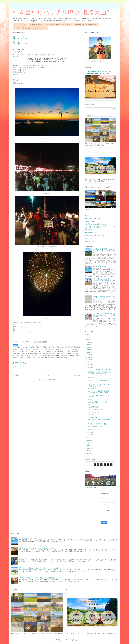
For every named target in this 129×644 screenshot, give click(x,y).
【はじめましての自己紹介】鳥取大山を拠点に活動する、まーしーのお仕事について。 (104, 315)
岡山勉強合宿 (92, 389)
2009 (88, 451)
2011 (88, 448)
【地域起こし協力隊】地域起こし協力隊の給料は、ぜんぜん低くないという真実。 (104, 298)
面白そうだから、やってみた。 (94, 235)
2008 (88, 453)
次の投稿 (17, 375)
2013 (88, 443)
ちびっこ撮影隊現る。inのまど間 (98, 402)
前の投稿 (77, 375)
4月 (89, 435)
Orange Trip (88, 221)
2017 (88, 347)
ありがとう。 (23, 558)
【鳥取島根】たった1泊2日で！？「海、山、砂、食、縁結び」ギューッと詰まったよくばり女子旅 (104, 281)
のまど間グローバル (94, 412)
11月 (90, 357)
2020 (88, 340)
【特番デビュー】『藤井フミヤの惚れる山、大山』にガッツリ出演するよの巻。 (104, 251)
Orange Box (88, 230)
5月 (89, 432)
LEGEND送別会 (93, 417)
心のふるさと (92, 415)
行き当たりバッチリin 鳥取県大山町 (62, 12)
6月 (89, 430)
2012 (88, 446)
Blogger (75, 640)
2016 (88, 350)
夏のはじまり (92, 378)
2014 (88, 441)
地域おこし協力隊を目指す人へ (102, 266)
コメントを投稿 (20, 367)
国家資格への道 (89, 241)
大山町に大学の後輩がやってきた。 (98, 424)
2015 (88, 352)
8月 (89, 365)
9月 (89, 362)
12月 (90, 355)
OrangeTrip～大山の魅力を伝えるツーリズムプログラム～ (30, 28)
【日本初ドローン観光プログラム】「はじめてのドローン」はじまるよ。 (40, 568)
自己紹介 (24, 25)
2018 (88, 345)
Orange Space (89, 233)
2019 (88, 342)
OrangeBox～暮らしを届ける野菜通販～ (86, 25)
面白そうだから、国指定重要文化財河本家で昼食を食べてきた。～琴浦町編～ (100, 392)
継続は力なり (92, 399)
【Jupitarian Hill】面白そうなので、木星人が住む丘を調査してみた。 (39, 578)
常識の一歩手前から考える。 (96, 426)
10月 (90, 360)
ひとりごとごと (89, 238)
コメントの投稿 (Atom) (49, 380)
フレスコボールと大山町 (95, 410)
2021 (88, 337)
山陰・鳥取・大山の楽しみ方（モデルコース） (59, 25)
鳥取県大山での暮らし (36, 25)
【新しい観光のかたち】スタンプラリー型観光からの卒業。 (100, 385)
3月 (89, 437)
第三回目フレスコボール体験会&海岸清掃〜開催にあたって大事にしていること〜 (100, 374)
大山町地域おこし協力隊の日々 (94, 224)
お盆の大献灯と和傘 (94, 407)
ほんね (90, 404)
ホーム (16, 25)
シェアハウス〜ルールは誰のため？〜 (99, 370)
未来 (19, 44)
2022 (88, 334)
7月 (89, 367)
